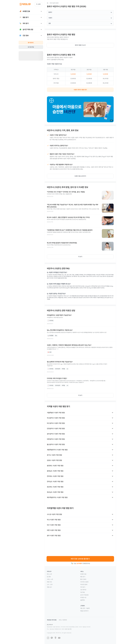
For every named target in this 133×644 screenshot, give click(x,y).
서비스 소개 (50, 579)
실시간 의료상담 (84, 595)
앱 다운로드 (31, 43)
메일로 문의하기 (84, 611)
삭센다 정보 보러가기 (80, 176)
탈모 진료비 (83, 579)
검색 (38, 4)
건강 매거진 (83, 590)
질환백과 (83, 600)
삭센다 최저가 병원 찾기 (80, 90)
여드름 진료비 (84, 584)
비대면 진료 (83, 574)
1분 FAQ (83, 592)
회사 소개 (49, 574)
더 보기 (80, 257)
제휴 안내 (49, 582)
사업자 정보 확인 (68, 629)
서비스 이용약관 (63, 620)
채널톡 (88, 608)
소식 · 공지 (50, 584)
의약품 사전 (83, 598)
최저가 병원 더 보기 (80, 45)
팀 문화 (49, 577)
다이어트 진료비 (84, 582)
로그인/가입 (31, 47)
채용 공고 (49, 587)
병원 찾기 (83, 577)
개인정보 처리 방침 (52, 620)
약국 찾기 (83, 587)
